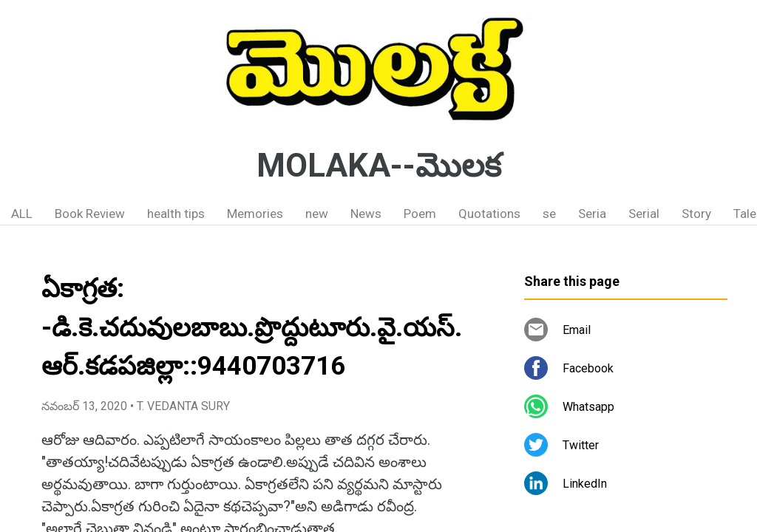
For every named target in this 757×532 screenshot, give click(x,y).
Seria (592, 214)
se (549, 214)
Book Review (90, 214)
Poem (420, 214)
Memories (255, 214)
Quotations (489, 214)
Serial (644, 214)
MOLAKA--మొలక (379, 166)
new (317, 214)
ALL (22, 214)
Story (696, 214)
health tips (176, 214)
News (366, 214)
